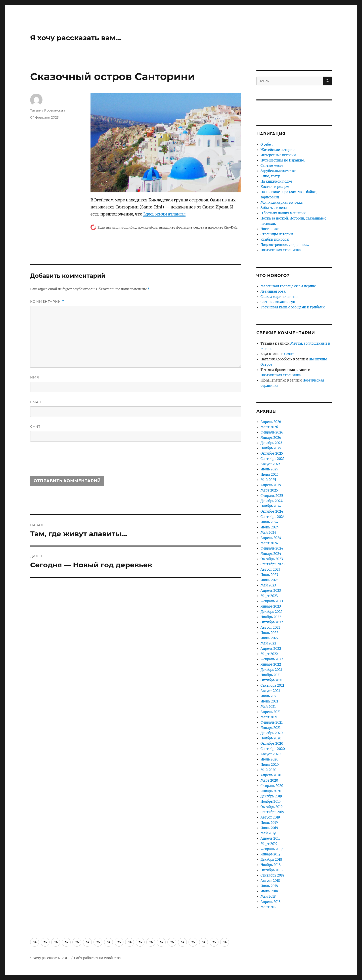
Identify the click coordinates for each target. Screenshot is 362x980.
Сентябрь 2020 (273, 749)
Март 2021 (269, 717)
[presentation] (68, 461)
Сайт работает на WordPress (97, 958)
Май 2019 (268, 833)
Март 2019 (269, 844)
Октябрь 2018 (271, 870)
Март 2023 (269, 596)
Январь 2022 (271, 664)
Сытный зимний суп (278, 302)
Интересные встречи (278, 155)
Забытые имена (274, 208)
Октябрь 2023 (272, 559)
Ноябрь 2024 (271, 506)
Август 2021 (270, 691)
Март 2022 (269, 654)
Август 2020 (270, 754)
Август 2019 (270, 817)
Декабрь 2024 (271, 501)
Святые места (272, 166)
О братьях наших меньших (283, 213)
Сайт (35, 426)
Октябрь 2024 (272, 511)
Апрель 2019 (270, 838)
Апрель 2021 (270, 712)
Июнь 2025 (269, 475)
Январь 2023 (271, 606)
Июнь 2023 (269, 580)
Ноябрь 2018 (270, 865)
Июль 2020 (269, 759)
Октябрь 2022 (272, 622)
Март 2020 (269, 780)
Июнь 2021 (269, 701)
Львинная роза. (273, 291)
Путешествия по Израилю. (283, 160)
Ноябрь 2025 (271, 448)
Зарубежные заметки (278, 171)
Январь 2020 (271, 791)
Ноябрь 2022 (271, 617)
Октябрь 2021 (271, 680)
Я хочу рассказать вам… (76, 38)
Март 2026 (269, 427)
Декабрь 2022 (271, 612)
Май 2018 (268, 896)
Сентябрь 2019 (272, 812)
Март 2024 (269, 543)
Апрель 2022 (271, 649)
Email (36, 402)
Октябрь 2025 (272, 453)
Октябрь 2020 (272, 744)
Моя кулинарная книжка (281, 203)
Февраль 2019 (271, 849)
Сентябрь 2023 (273, 564)
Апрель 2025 (271, 485)
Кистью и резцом (275, 187)
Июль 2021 (269, 696)
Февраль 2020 (272, 786)
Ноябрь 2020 (271, 738)
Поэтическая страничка (281, 250)
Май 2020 (268, 770)
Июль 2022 (269, 633)
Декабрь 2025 (271, 443)
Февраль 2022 (272, 659)
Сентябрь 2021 (272, 686)
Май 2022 (268, 643)
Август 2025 (270, 464)
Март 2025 (269, 490)
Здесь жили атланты (165, 214)
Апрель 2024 (271, 538)
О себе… (267, 145)
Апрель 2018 (270, 902)
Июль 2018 (269, 886)
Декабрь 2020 (271, 733)
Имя (35, 377)
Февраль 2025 (272, 496)
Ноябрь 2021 (270, 675)
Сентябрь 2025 (273, 459)
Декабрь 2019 (271, 796)
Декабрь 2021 (271, 670)
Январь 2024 (271, 554)
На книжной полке (276, 181)
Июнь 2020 (270, 765)
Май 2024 (268, 533)
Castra (289, 354)
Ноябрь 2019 (270, 802)
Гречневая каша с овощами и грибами (292, 307)
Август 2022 (270, 628)
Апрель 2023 (271, 591)
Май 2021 (268, 707)
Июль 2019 (269, 823)
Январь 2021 (270, 728)
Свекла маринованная (279, 297)
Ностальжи (270, 229)
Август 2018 (270, 881)
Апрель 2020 (271, 775)
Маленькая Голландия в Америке (288, 286)
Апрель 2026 (271, 422)
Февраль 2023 (272, 601)
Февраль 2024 (272, 548)
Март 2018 (269, 907)
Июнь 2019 (269, 828)
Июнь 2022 (269, 638)
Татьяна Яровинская (48, 110)
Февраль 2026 (272, 432)
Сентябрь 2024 (273, 517)
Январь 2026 (271, 438)
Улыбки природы (275, 239)
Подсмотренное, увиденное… (285, 245)
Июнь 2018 (269, 891)
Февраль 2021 (271, 722)
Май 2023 (268, 585)
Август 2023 (270, 569)
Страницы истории (277, 234)
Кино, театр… (271, 176)
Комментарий (47, 302)
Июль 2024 (269, 522)
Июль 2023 (269, 575)
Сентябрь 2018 (272, 875)
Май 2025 (268, 480)
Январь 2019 (270, 854)
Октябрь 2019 (271, 807)
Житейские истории (278, 150)
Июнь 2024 (269, 527)
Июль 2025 (269, 469)
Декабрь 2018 (271, 860)
